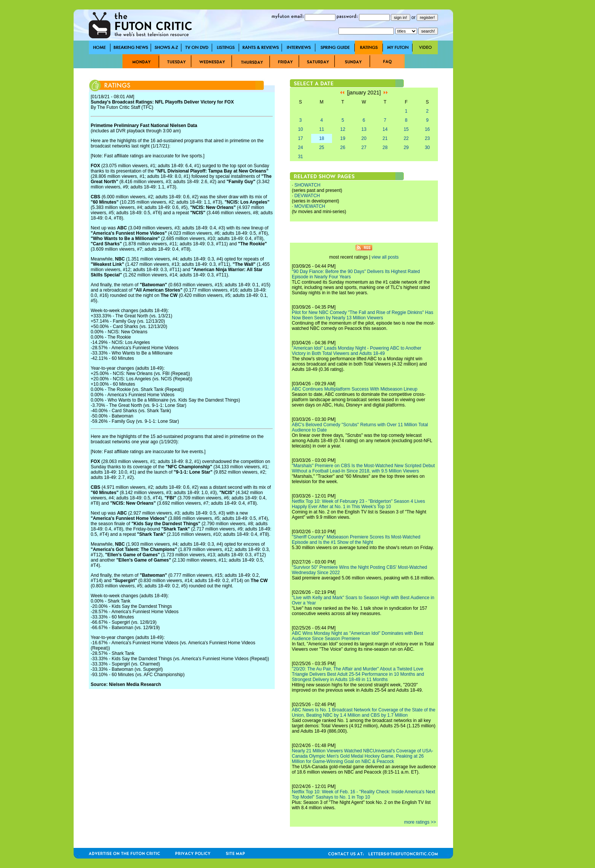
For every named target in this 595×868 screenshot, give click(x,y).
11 (322, 129)
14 (385, 129)
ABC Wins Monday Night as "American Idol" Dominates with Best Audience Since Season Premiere (357, 636)
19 (343, 138)
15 (406, 129)
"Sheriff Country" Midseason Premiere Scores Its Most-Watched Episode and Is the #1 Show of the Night (356, 540)
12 (343, 129)
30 (427, 148)
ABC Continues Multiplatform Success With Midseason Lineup (355, 389)
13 (364, 129)
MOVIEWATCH (310, 206)
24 (300, 148)
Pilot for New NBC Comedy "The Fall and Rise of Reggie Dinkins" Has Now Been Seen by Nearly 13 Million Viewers (363, 315)
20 (364, 138)
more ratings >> (420, 822)
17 (300, 138)
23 (427, 138)
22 (406, 138)
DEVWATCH (307, 196)
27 (364, 148)
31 (300, 157)
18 (322, 138)
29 (406, 148)
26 (343, 148)
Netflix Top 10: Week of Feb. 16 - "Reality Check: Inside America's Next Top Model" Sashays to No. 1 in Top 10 (364, 794)
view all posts (385, 257)
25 (322, 148)
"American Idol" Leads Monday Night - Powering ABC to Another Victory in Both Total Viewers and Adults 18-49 (357, 351)
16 (427, 129)
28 (385, 148)
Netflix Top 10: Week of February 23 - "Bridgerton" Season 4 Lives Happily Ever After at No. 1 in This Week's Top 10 (358, 504)
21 (385, 138)
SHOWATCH (308, 185)
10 (300, 129)
